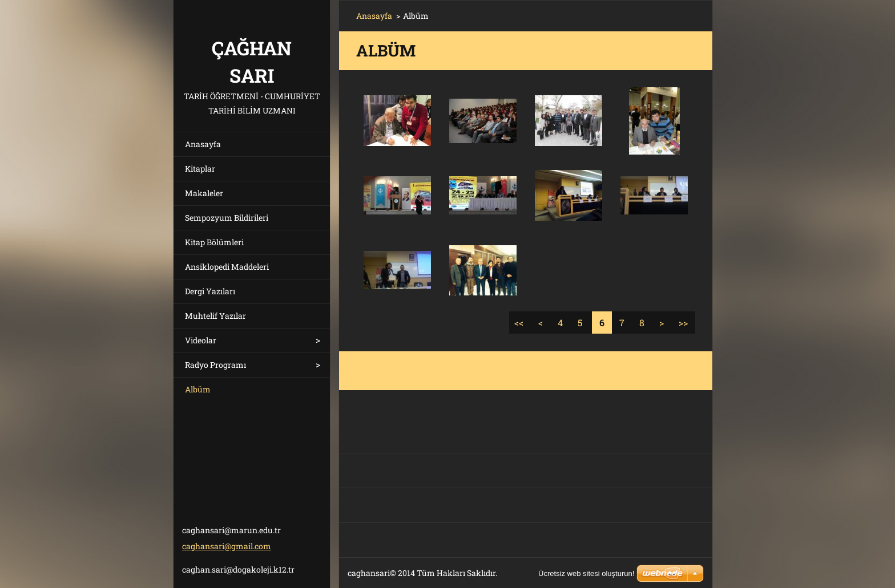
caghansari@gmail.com (227, 546)
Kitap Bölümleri (214, 242)
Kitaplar (200, 169)
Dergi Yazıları (210, 291)
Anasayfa (203, 144)
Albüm (198, 389)
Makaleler (204, 193)
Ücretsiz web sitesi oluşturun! (586, 573)
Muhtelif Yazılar (215, 316)
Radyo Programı (215, 365)
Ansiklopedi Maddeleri (227, 267)
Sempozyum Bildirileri (227, 218)
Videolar (201, 340)
